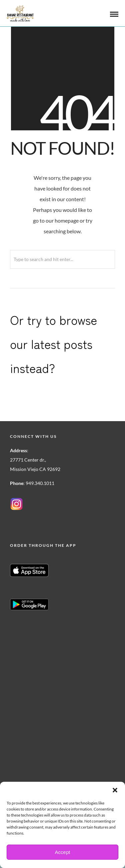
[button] (115, 790)
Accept (63, 852)
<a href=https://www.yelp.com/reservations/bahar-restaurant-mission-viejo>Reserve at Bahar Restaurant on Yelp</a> (52, 688)
